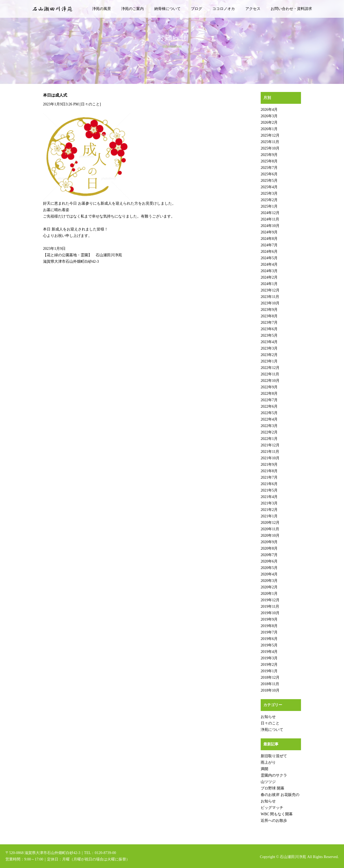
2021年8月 (269, 471)
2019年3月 (269, 658)
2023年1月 (269, 361)
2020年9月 (269, 542)
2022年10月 (270, 381)
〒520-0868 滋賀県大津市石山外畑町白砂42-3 (43, 853)
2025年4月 (269, 187)
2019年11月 (270, 606)
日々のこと (90, 104)
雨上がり (268, 762)
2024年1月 (269, 284)
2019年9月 (269, 619)
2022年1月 (269, 439)
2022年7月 (269, 400)
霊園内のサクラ (274, 775)
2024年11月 (270, 219)
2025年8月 (269, 161)
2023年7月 (269, 323)
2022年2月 (269, 432)
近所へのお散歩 (274, 821)
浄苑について (272, 730)
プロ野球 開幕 (273, 788)
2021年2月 (269, 510)
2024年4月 (269, 264)
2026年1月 (269, 129)
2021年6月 (269, 484)
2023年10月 (270, 303)
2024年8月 (269, 239)
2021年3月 (269, 503)
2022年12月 (270, 368)
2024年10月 (270, 226)
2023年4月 (269, 342)
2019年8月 (269, 626)
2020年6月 (269, 561)
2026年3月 (269, 116)
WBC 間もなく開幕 (277, 814)
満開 (264, 769)
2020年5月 (269, 568)
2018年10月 (270, 690)
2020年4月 (269, 574)
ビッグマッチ (272, 808)
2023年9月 (269, 310)
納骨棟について (167, 9)
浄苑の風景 (102, 9)
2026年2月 (269, 122)
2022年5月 (269, 413)
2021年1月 (269, 516)
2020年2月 (269, 587)
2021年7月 (269, 477)
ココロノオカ (224, 9)
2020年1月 (269, 594)
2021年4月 (269, 497)
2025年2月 (269, 200)
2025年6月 (269, 174)
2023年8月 (269, 316)
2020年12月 (270, 523)
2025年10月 (270, 148)
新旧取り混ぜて (274, 756)
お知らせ (268, 717)
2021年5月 (269, 490)
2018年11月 (270, 684)
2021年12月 (270, 445)
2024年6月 (269, 252)
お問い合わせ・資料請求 (291, 9)
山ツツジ (268, 782)
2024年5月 (269, 258)
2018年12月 (270, 677)
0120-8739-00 (105, 853)
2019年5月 (269, 645)
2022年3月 (269, 426)
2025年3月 (269, 193)
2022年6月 (269, 406)
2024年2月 (269, 277)
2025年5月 (269, 181)
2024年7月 (269, 245)
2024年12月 (270, 213)
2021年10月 (270, 458)
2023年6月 (269, 329)
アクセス (253, 9)
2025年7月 (269, 168)
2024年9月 (269, 232)
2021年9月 (269, 465)
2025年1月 (269, 206)
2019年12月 (270, 600)
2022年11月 (270, 374)
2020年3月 (269, 581)
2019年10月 (270, 613)
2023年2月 (269, 355)
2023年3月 (269, 348)
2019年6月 (269, 639)
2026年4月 (269, 110)
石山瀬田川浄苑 (293, 857)
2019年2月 (269, 665)
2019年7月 (269, 632)
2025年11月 (270, 142)
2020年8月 (269, 548)
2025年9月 (269, 155)
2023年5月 (269, 335)
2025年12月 (270, 135)
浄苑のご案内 (132, 9)
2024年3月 (269, 271)
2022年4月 (269, 419)
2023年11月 (270, 297)
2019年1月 (269, 671)
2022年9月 (269, 387)
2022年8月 (269, 394)
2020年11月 (270, 529)
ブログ (196, 9)
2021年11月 (270, 452)
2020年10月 (270, 536)
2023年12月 (270, 290)
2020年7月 (269, 555)
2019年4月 (269, 652)
